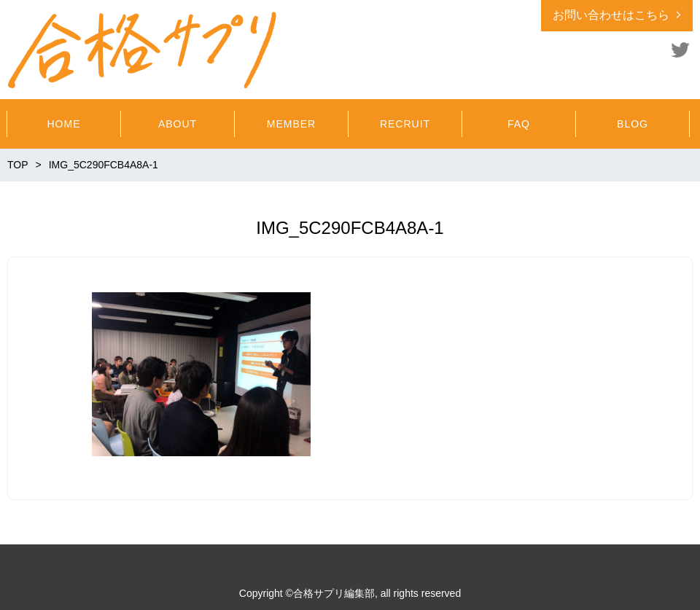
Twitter (680, 50)
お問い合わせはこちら (611, 15)
